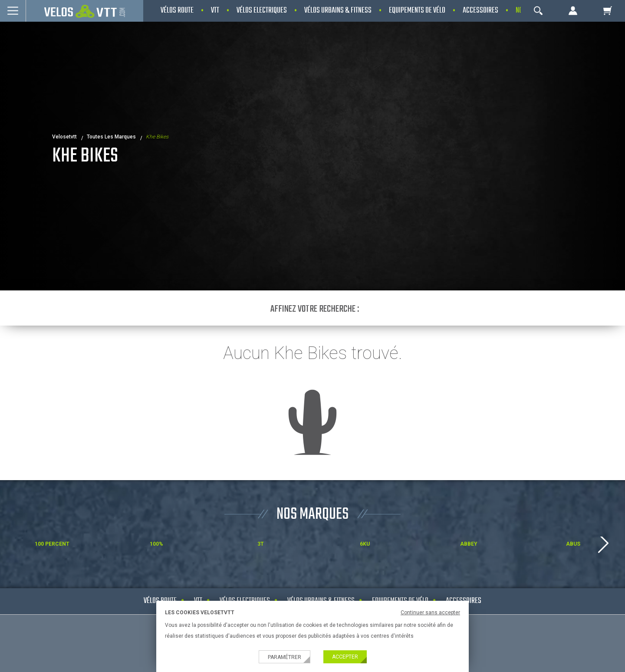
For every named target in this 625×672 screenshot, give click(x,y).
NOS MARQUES (312, 515)
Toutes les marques (111, 137)
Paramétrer (285, 657)
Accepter (345, 657)
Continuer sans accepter (430, 613)
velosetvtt (64, 137)
